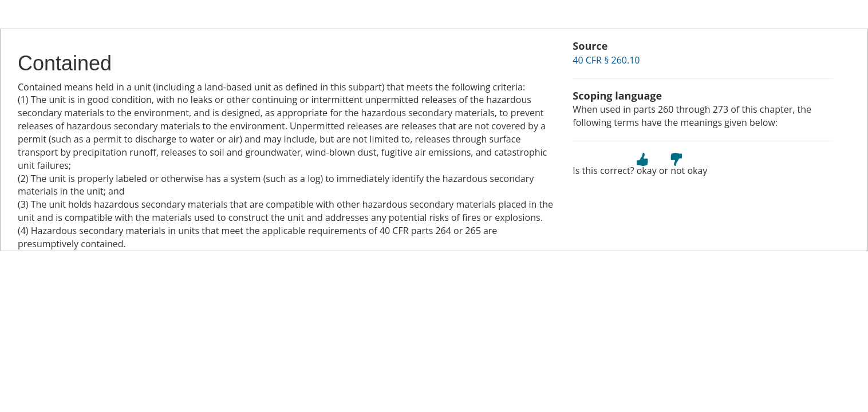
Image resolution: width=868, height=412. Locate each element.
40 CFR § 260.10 (606, 60)
